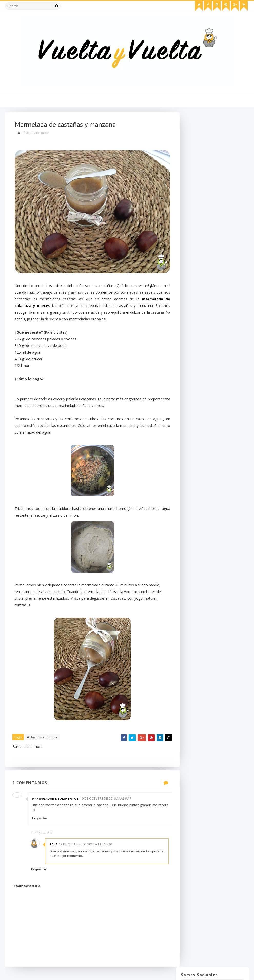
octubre (198, 362)
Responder (40, 821)
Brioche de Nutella (205, 420)
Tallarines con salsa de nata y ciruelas (214, 379)
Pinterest (213, 166)
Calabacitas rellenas (206, 425)
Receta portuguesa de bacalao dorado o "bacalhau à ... (215, 388)
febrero (198, 467)
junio (196, 446)
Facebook (213, 145)
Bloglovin (213, 177)
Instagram (213, 155)
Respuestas (46, 835)
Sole (56, 847)
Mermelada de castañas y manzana (211, 398)
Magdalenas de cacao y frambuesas (209, 407)
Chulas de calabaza (224, 202)
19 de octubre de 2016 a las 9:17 (106, 800)
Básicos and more (36, 134)
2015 (191, 477)
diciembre (199, 351)
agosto (197, 436)
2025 (191, 320)
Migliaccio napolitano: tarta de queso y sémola (225, 274)
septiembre (201, 430)
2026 (191, 315)
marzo (197, 461)
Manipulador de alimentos (56, 800)
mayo (196, 451)
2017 (191, 341)
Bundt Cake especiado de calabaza (211, 369)
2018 (191, 336)
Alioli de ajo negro (205, 415)
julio (195, 441)
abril (195, 456)
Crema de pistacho (224, 224)
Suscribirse (212, 551)
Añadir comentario (27, 888)
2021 (191, 326)
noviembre (200, 357)
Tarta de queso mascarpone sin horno (221, 298)
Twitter (213, 134)
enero (196, 472)
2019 (191, 331)
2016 (191, 346)
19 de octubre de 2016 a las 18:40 (88, 847)
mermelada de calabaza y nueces (47, 307)
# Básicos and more (43, 739)
